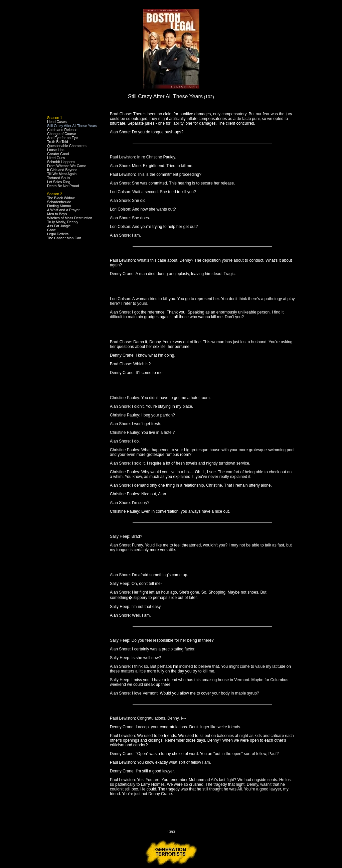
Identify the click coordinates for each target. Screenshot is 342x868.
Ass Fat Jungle (59, 226)
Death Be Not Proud (63, 186)
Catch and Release (62, 130)
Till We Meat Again (62, 174)
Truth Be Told (58, 142)
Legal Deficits (58, 234)
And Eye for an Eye (62, 138)
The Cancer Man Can (64, 238)
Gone (51, 230)
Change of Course (62, 134)
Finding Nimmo (59, 206)
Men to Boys (57, 214)
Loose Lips (56, 150)
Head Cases (57, 122)
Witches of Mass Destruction (70, 218)
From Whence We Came (67, 166)
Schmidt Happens (61, 162)
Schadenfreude (59, 202)
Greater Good (58, 154)
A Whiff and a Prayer (63, 210)
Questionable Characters (67, 146)
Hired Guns (56, 158)
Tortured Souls (59, 178)
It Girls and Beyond (62, 170)
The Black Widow (61, 198)
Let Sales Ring (59, 182)
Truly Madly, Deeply (63, 222)
